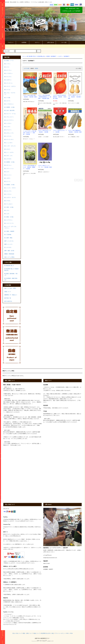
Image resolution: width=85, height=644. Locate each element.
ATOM (71, 633)
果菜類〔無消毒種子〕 (52, 56)
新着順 (36, 68)
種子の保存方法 (8, 301)
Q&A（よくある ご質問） (11, 288)
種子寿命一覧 (8, 298)
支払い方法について (17, 633)
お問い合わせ (49, 42)
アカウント (9, 42)
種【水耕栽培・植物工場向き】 (11, 279)
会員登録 (22, 42)
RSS (67, 633)
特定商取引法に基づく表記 (47, 633)
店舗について (8, 292)
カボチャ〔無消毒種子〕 (64, 56)
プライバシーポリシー (60, 633)
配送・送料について (28, 633)
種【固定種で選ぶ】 (9, 266)
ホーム (24, 56)
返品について (37, 633)
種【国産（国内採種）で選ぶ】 (11, 274)
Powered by (42, 641)
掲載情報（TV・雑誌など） (11, 295)
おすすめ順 (27, 68)
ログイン (36, 42)
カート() (62, 42)
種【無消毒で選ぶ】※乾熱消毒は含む (36, 56)
